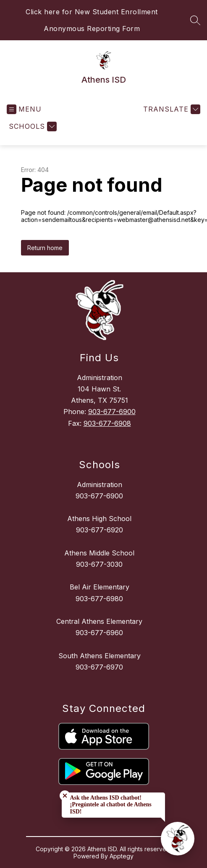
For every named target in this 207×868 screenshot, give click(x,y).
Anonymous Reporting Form (92, 29)
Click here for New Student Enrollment (92, 12)
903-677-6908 (107, 423)
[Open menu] (24, 109)
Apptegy (122, 856)
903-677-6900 (112, 412)
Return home (45, 248)
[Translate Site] (171, 109)
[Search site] (195, 20)
